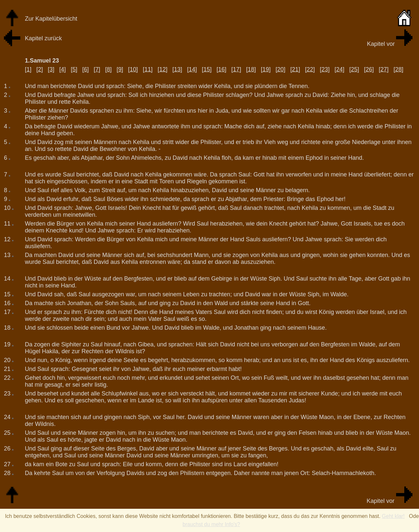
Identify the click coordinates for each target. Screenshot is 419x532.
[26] (369, 69)
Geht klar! (393, 516)
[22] (310, 69)
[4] (63, 69)
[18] (251, 69)
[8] (108, 69)
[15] (207, 69)
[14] (192, 69)
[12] (162, 69)
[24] (339, 69)
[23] (325, 69)
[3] (51, 69)
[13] (177, 69)
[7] (97, 69)
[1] (28, 69)
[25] (354, 69)
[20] (281, 69)
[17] (236, 69)
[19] (266, 69)
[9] (120, 69)
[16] (222, 69)
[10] (133, 69)
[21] (295, 69)
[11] (148, 69)
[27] (384, 69)
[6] (85, 69)
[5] (74, 69)
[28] (398, 69)
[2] (40, 69)
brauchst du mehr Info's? (211, 524)
